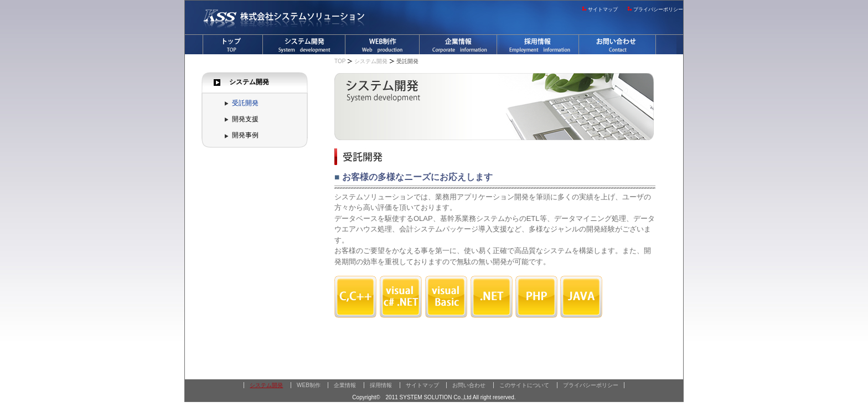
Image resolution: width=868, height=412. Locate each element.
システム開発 (249, 82)
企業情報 (345, 385)
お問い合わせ (469, 385)
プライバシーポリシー (658, 9)
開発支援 (245, 119)
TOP (340, 61)
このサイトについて (524, 385)
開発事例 (245, 135)
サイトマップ (603, 9)
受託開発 (245, 103)
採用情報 (381, 385)
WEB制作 (309, 385)
